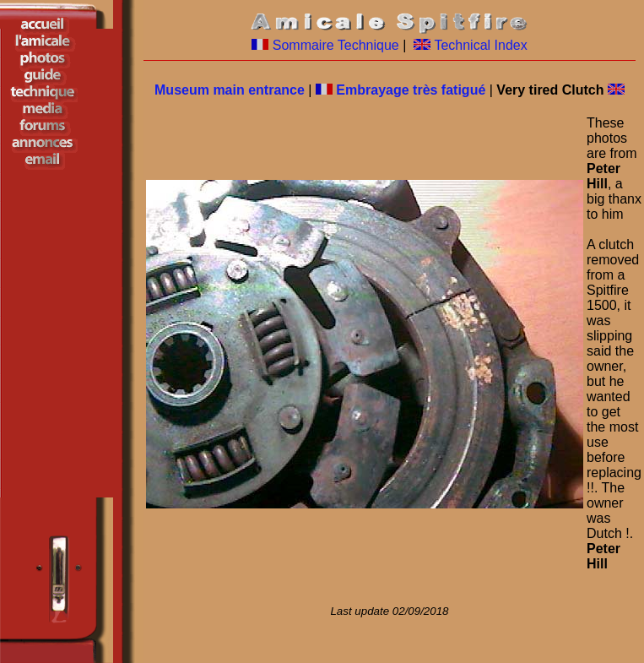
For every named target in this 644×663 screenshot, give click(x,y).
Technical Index (480, 45)
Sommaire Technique (336, 45)
